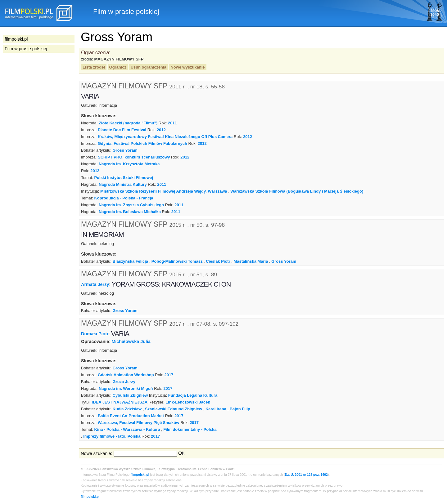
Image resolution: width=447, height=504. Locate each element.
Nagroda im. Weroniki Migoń (126, 388)
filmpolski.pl (140, 475)
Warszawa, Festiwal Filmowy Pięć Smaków (138, 423)
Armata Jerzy (95, 284)
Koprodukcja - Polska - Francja (124, 198)
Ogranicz (118, 67)
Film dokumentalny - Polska (190, 429)
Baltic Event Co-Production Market (131, 416)
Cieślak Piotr (218, 261)
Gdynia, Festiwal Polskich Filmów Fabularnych (142, 143)
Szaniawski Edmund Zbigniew (174, 409)
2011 (172, 123)
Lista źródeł (94, 67)
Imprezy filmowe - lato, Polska (112, 436)
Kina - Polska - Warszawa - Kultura (127, 429)
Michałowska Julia (131, 341)
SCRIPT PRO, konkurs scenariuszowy (134, 157)
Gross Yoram (125, 150)
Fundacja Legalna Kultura (193, 395)
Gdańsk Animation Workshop (126, 375)
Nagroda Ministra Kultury (123, 184)
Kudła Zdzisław (127, 409)
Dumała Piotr (95, 334)
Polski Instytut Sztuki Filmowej (123, 178)
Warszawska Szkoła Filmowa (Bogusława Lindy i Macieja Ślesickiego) (297, 191)
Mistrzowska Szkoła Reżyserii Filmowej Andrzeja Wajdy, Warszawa (164, 191)
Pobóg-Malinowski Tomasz (177, 261)
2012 (161, 130)
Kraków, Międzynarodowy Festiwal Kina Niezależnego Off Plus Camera (165, 137)
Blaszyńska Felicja (131, 261)
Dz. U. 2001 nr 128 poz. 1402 (306, 475)
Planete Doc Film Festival (122, 130)
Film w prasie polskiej (26, 49)
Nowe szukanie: (97, 453)
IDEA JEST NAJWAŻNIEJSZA (120, 402)
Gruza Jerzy (124, 382)
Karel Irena (216, 409)
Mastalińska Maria (251, 261)
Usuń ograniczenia (149, 67)
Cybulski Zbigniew (130, 395)
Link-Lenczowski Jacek (188, 402)
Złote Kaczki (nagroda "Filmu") (128, 123)
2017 (169, 375)
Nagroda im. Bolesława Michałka (130, 212)
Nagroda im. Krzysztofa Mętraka (129, 164)
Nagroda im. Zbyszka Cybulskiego (131, 205)
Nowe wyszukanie (187, 67)
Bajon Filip (240, 409)
